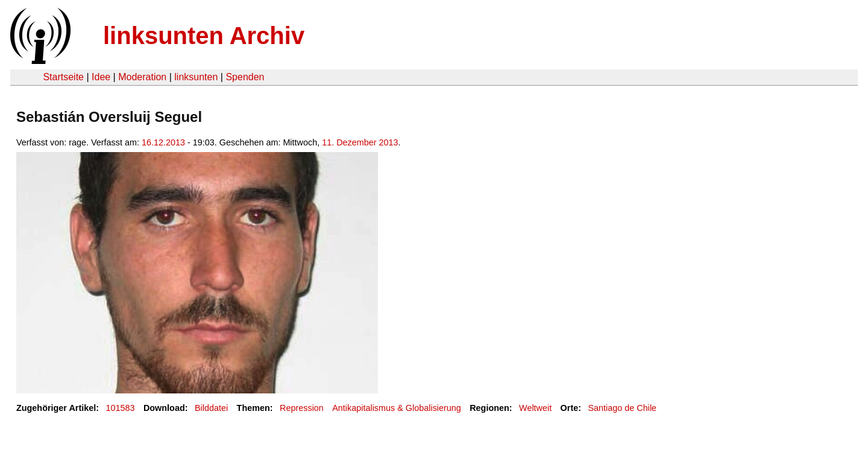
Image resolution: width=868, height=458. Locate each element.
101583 (121, 408)
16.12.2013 (163, 142)
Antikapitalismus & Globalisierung (397, 408)
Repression (302, 408)
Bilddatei (211, 408)
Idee (101, 77)
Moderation (142, 77)
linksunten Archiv (204, 36)
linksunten (196, 77)
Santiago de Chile (623, 408)
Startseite (63, 77)
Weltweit (535, 408)
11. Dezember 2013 (360, 142)
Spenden (245, 77)
